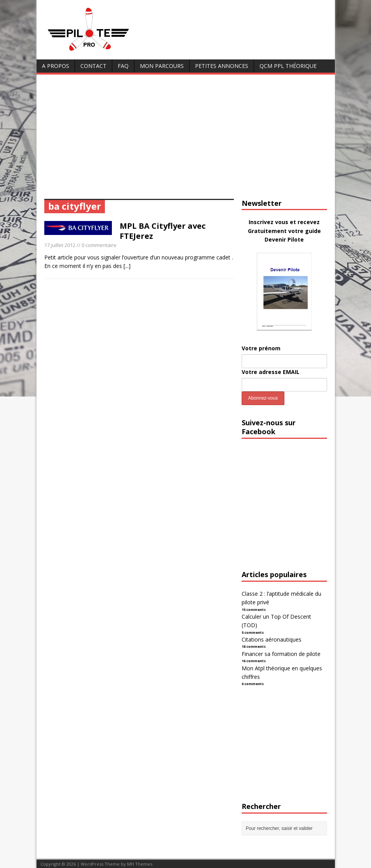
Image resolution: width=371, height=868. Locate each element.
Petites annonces (222, 66)
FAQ (123, 66)
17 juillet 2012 (60, 245)
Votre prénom (261, 348)
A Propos (56, 66)
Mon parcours (162, 66)
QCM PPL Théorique (288, 66)
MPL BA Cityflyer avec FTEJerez (163, 231)
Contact (93, 66)
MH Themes (140, 864)
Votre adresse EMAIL (271, 372)
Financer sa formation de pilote (281, 654)
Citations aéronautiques (272, 639)
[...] (127, 266)
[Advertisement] (186, 141)
